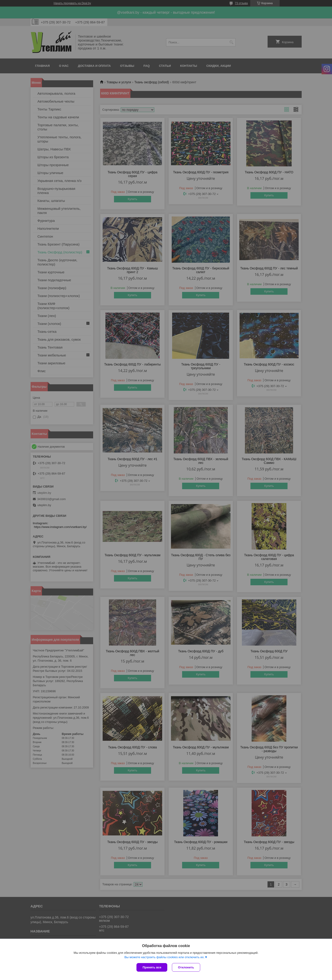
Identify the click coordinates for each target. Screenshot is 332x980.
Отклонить (186, 967)
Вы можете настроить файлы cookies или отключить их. (164, 957)
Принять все (152, 967)
